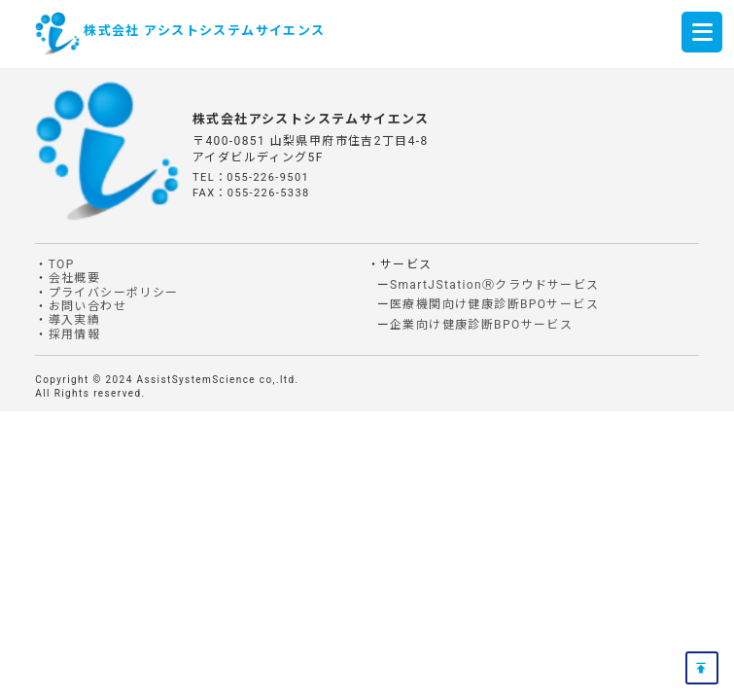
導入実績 (75, 320)
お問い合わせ (87, 306)
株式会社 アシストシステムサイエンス (204, 31)
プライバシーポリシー (114, 293)
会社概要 (75, 278)
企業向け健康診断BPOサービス (481, 325)
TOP (62, 264)
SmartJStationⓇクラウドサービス (495, 285)
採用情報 (75, 334)
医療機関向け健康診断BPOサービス (494, 304)
